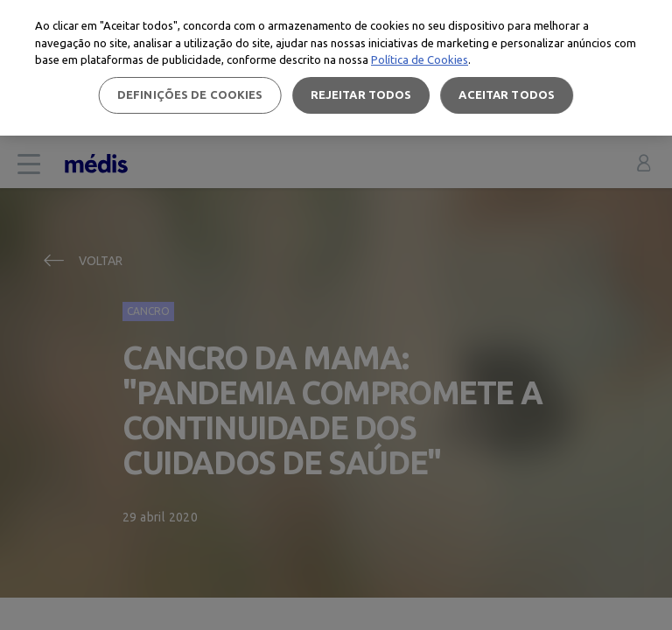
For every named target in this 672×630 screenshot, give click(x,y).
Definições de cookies (190, 94)
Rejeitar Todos (361, 94)
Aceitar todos (507, 94)
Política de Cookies (420, 59)
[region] (336, 68)
